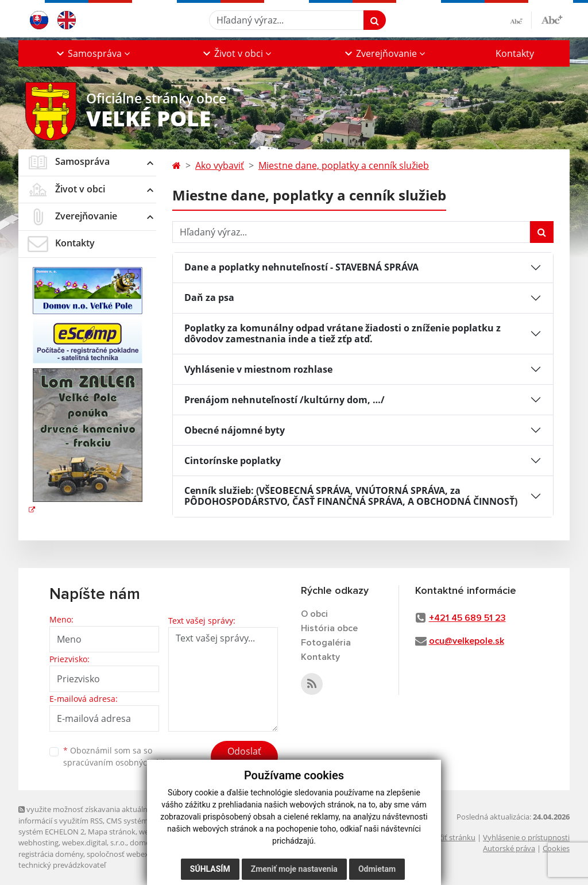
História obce (329, 628)
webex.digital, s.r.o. (94, 843)
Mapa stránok (112, 832)
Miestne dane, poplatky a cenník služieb (344, 165)
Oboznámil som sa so (122, 756)
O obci (314, 614)
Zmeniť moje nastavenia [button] (294, 869)
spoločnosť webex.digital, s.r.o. (139, 854)
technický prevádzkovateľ (62, 865)
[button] (92, 53)
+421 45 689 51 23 (467, 618)
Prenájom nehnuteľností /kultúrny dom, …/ (285, 400)
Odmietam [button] (377, 869)
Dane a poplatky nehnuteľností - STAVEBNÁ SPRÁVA (301, 267)
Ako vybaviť (220, 165)
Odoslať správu (244, 758)
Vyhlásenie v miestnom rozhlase (258, 369)
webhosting (38, 843)
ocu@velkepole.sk (467, 641)
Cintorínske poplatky (233, 461)
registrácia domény (51, 854)
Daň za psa (209, 297)
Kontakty (515, 53)
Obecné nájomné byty (235, 430)
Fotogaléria (326, 643)
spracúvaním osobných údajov (122, 762)
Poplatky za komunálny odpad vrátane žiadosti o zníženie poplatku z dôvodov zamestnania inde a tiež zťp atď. (343, 333)
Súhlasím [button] (210, 869)
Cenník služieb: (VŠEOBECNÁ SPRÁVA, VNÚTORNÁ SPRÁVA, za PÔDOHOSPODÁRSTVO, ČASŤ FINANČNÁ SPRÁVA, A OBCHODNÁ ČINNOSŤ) (351, 496)
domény (144, 843)
